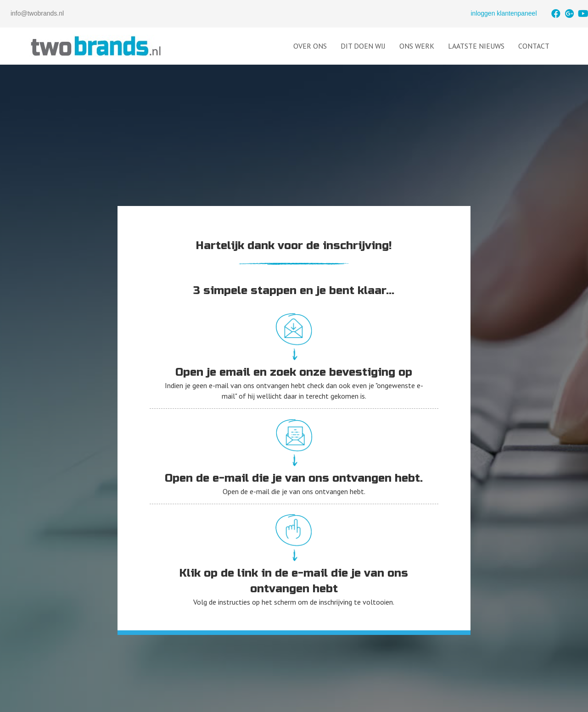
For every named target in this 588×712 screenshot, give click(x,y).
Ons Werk (417, 46)
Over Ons (310, 46)
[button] (556, 14)
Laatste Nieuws (476, 46)
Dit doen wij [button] (363, 46)
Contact (534, 46)
